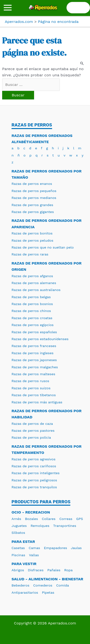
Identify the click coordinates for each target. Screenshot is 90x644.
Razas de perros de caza (32, 424)
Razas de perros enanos (32, 184)
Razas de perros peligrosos (34, 480)
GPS (79, 519)
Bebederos (20, 585)
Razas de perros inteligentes (36, 473)
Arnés (16, 519)
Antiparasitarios (25, 592)
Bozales (31, 519)
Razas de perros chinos (31, 311)
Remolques (40, 526)
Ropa (69, 570)
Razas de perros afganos (32, 276)
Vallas (34, 555)
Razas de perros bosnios (32, 304)
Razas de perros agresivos (33, 459)
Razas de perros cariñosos (34, 466)
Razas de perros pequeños (34, 191)
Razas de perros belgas (31, 297)
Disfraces (36, 570)
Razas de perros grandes (32, 205)
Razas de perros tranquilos (34, 487)
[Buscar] (84, 8)
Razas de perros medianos (34, 198)
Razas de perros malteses (33, 374)
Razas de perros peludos (32, 240)
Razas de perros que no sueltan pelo (43, 247)
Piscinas (18, 555)
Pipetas (48, 592)
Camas (34, 548)
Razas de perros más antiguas (37, 402)
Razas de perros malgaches (35, 367)
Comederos (43, 585)
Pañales (54, 570)
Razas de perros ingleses (33, 353)
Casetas (18, 548)
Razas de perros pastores (33, 431)
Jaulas (76, 548)
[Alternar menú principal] (8, 8)
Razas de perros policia (31, 437)
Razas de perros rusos (30, 381)
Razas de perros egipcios (33, 325)
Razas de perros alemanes (34, 283)
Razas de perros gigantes (33, 212)
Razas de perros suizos (31, 388)
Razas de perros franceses (34, 346)
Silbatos (18, 533)
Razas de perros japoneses (34, 360)
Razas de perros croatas (32, 318)
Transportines (65, 526)
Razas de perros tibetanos (34, 395)
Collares (49, 519)
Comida (63, 585)
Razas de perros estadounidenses (40, 339)
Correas (66, 519)
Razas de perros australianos (36, 290)
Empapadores (55, 548)
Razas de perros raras (30, 254)
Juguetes (19, 526)
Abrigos (18, 570)
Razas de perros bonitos (32, 233)
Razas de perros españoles (34, 332)
